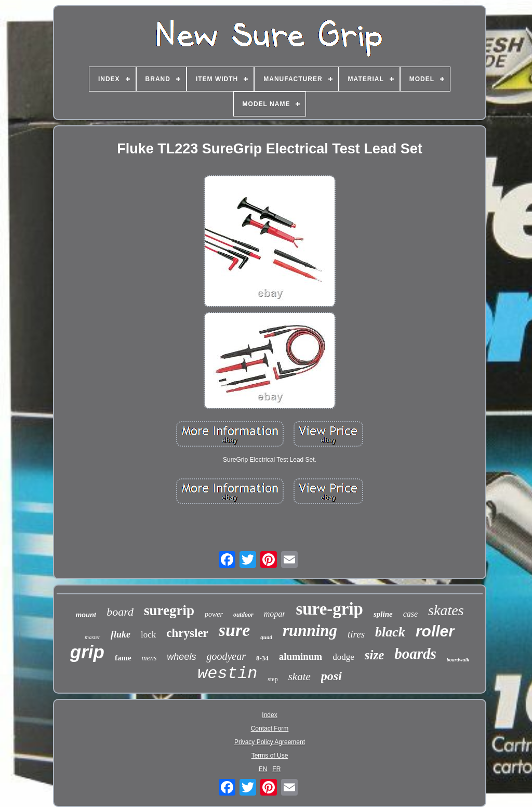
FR (276, 769)
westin (227, 674)
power (214, 614)
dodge (343, 657)
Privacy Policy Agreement (270, 742)
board (120, 612)
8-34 (262, 658)
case (410, 614)
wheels (181, 657)
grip (87, 652)
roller (435, 631)
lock (148, 635)
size (375, 655)
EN (263, 769)
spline (383, 614)
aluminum (301, 656)
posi (331, 676)
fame (123, 658)
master (92, 637)
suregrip (169, 610)
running (310, 630)
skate (300, 676)
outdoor (243, 615)
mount (86, 615)
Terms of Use (270, 756)
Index (269, 715)
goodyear (226, 656)
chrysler (187, 633)
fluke (121, 634)
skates (446, 610)
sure (234, 630)
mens (149, 658)
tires (356, 634)
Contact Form (270, 728)
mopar (275, 614)
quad (266, 637)
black (390, 632)
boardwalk (458, 660)
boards (415, 654)
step (272, 679)
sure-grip (329, 609)
